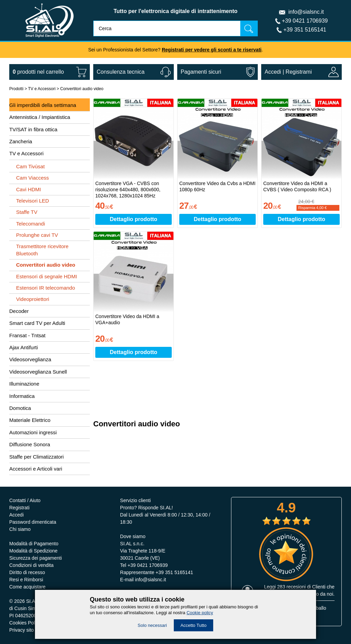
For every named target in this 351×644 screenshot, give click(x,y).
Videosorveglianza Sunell (38, 372)
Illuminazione (24, 384)
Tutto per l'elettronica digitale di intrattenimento (175, 11)
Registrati (19, 508)
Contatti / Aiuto (25, 500)
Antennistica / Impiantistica (40, 117)
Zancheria (21, 141)
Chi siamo (20, 529)
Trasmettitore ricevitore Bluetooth (42, 250)
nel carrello (38, 72)
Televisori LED (33, 201)
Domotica (20, 408)
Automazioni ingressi (33, 432)
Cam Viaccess (33, 178)
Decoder (19, 311)
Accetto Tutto (194, 625)
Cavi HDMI (29, 189)
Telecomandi (31, 224)
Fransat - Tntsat (27, 335)
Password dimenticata (33, 522)
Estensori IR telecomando (46, 288)
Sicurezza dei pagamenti (35, 558)
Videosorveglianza (30, 359)
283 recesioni (292, 587)
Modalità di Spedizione (33, 551)
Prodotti (16, 89)
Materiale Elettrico (30, 420)
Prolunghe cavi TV (37, 235)
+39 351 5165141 (305, 30)
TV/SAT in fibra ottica (33, 129)
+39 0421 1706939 (305, 21)
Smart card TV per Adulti (37, 323)
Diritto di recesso (27, 572)
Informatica (22, 396)
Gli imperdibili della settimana (43, 105)
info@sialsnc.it (306, 12)
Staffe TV (27, 212)
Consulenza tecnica (121, 72)
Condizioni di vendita (31, 565)
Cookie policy (200, 613)
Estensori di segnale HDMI (47, 276)
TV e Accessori (42, 89)
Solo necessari (152, 625)
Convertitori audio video (82, 89)
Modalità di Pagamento (34, 544)
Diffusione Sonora (30, 444)
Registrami (299, 72)
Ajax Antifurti (23, 347)
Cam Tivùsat (30, 166)
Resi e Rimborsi (26, 580)
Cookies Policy (25, 623)
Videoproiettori (33, 299)
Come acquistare (27, 587)
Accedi (273, 72)
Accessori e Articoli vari (36, 469)
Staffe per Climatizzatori (37, 457)
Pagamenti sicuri (201, 72)
